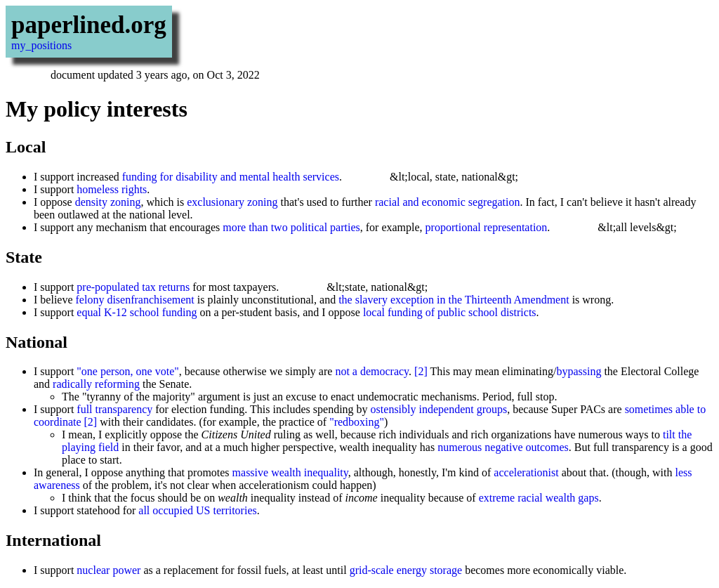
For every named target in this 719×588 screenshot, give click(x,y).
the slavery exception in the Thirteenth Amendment (454, 300)
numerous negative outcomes (503, 447)
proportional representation (487, 227)
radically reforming (96, 384)
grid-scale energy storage (406, 570)
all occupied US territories (197, 510)
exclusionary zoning (232, 202)
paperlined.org (89, 25)
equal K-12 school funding (137, 312)
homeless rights (112, 189)
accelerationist (526, 472)
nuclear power (108, 570)
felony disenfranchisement (135, 300)
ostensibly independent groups (439, 409)
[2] (421, 371)
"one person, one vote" (127, 371)
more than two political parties (291, 227)
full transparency (114, 409)
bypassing (579, 371)
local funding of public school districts (450, 312)
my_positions (41, 45)
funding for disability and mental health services (231, 177)
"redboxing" (357, 422)
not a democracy (372, 371)
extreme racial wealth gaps (539, 498)
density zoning (108, 202)
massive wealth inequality (290, 472)
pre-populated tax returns (133, 287)
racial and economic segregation (448, 202)
